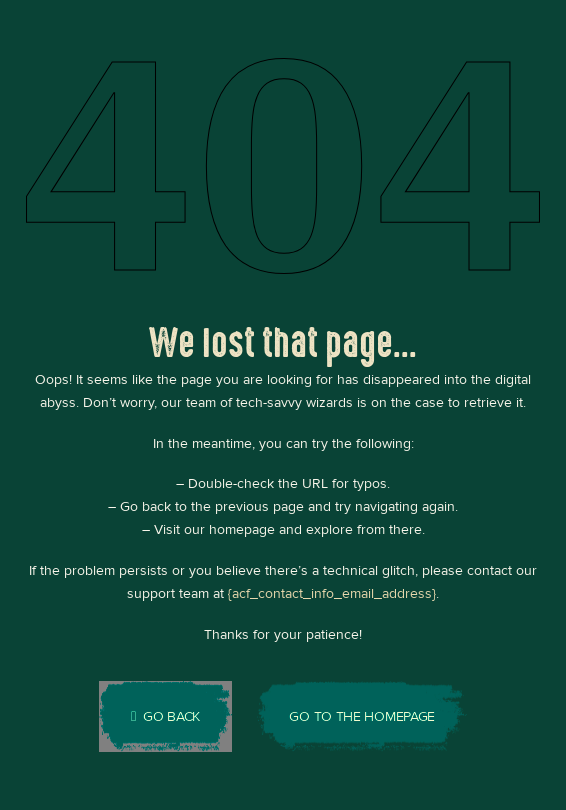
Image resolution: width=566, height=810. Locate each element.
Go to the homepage (362, 716)
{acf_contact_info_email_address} (332, 593)
